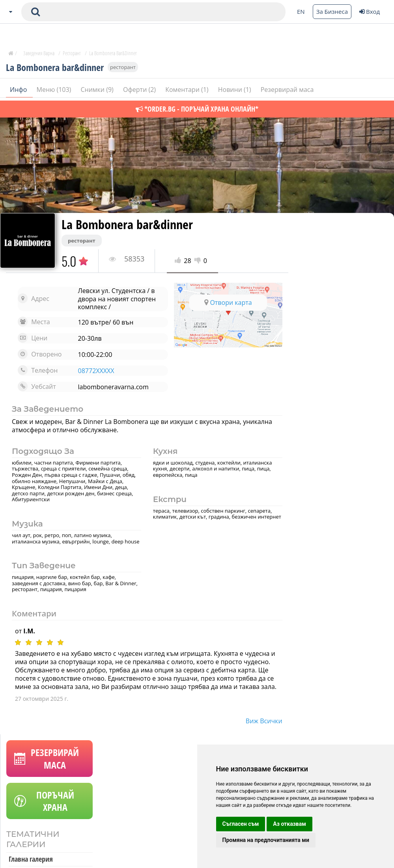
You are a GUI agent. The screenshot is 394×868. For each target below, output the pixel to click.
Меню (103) (55, 90)
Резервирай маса (287, 90)
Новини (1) (235, 90)
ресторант (123, 68)
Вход (370, 11)
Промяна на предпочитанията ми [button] (266, 840)
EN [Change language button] (301, 11)
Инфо (19, 90)
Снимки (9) (98, 90)
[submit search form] (35, 12)
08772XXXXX (95, 371)
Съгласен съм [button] (241, 824)
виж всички (260, 735)
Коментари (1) (188, 90)
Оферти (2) (140, 90)
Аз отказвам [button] (289, 824)
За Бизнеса (332, 11)
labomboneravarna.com (112, 387)
